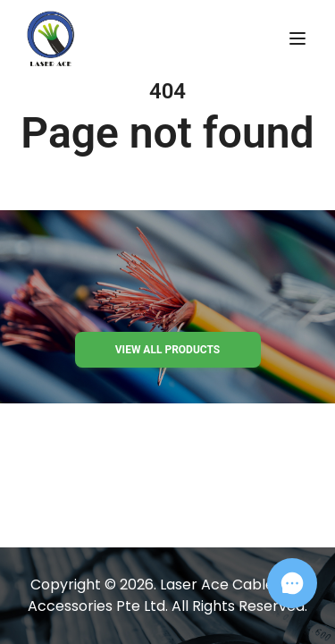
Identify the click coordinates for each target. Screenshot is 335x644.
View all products (167, 350)
